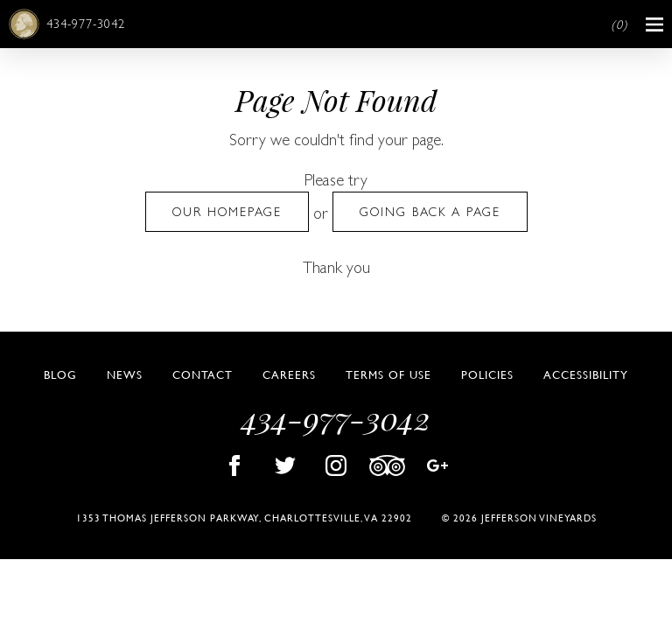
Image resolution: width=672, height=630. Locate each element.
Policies (487, 374)
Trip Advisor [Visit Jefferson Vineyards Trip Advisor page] (387, 465)
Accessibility (586, 374)
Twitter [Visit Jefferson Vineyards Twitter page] (285, 465)
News (125, 374)
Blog (60, 374)
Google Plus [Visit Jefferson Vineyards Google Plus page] (437, 465)
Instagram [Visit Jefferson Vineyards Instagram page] (336, 465)
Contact (203, 374)
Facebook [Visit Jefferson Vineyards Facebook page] (234, 465)
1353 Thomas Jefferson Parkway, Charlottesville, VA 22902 (244, 518)
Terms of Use (388, 374)
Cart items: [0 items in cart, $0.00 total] (619, 25)
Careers (289, 374)
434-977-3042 (86, 24)
